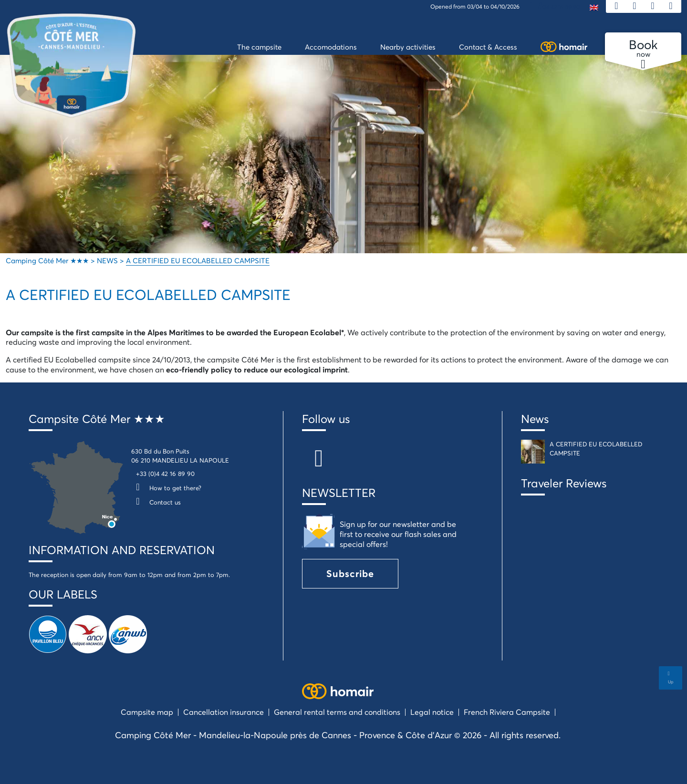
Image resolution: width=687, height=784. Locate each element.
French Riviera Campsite (507, 712)
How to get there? (166, 488)
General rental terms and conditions (337, 712)
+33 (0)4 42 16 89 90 (165, 474)
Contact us (156, 502)
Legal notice (432, 712)
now (643, 49)
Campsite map (147, 712)
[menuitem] (594, 7)
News (535, 419)
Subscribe (350, 573)
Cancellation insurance (224, 712)
